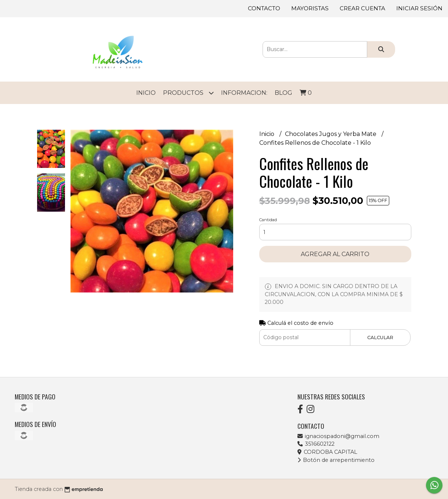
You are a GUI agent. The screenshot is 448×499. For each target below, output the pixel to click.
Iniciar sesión (419, 8)
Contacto (264, 8)
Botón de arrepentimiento (336, 460)
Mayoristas (310, 8)
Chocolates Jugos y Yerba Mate (331, 134)
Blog (283, 93)
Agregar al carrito (335, 254)
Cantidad (268, 220)
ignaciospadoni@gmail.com (338, 436)
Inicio (146, 93)
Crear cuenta (362, 8)
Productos (188, 93)
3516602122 (316, 444)
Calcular (380, 338)
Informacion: (244, 93)
